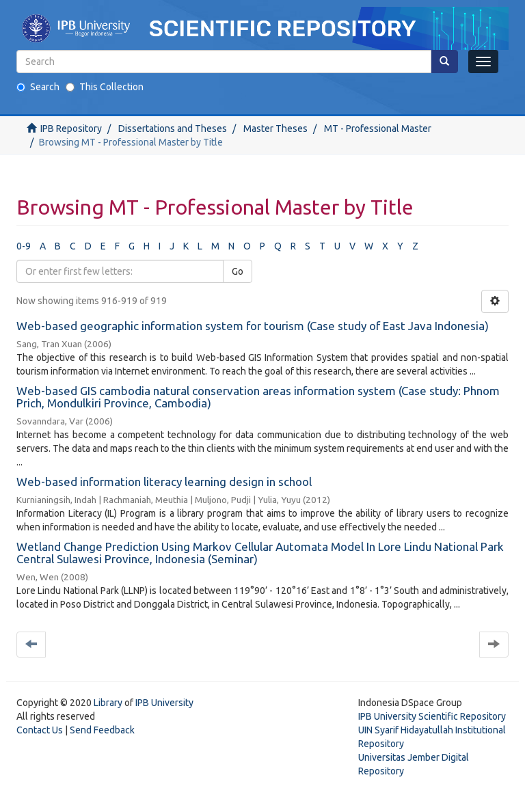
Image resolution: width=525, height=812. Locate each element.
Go (238, 271)
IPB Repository (71, 128)
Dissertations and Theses (173, 128)
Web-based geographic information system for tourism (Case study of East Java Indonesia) (253, 326)
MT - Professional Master (378, 128)
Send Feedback (102, 730)
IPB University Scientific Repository (432, 716)
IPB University (164, 703)
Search (38, 87)
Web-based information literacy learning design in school (164, 482)
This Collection (105, 87)
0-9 (24, 246)
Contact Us (40, 730)
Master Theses (275, 128)
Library (108, 703)
